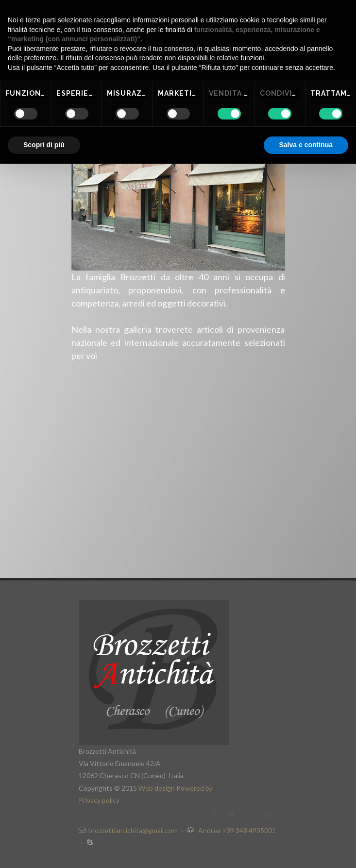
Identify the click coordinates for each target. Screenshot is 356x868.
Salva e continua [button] (306, 145)
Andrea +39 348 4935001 (237, 830)
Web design (157, 788)
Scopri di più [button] (44, 145)
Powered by (195, 788)
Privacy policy (99, 800)
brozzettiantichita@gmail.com (133, 830)
